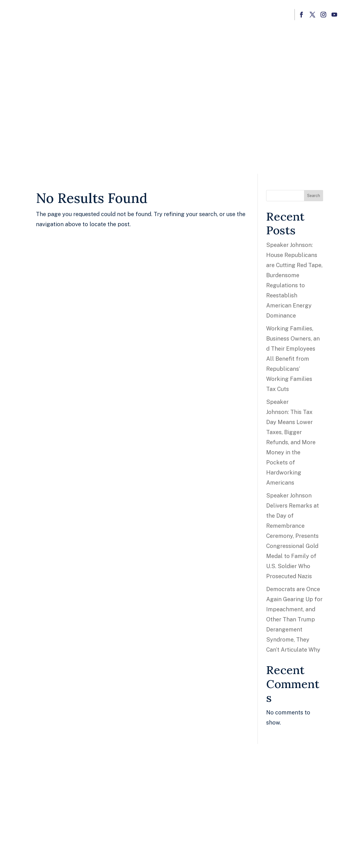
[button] (301, 15)
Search (314, 196)
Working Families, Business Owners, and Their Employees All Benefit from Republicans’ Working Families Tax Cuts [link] (293, 359)
